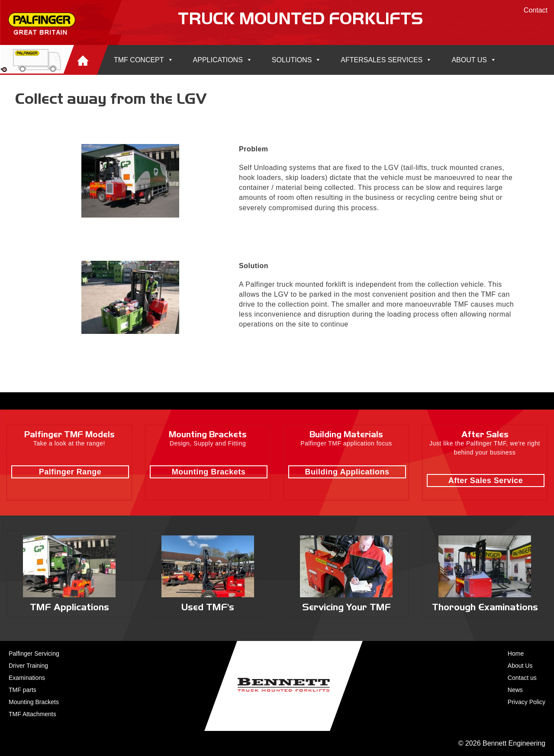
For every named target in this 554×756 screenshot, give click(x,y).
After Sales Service (486, 481)
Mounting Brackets (209, 472)
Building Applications (347, 472)
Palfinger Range (70, 472)
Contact (536, 10)
